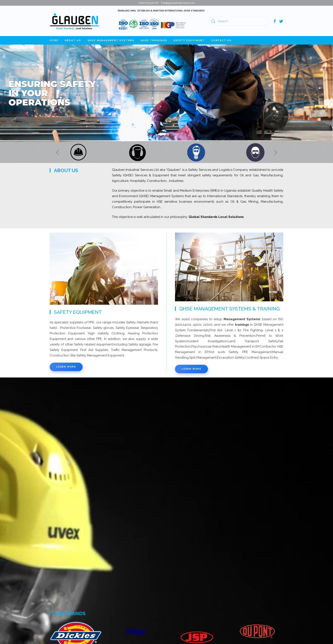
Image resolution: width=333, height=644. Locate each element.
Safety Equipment (189, 40)
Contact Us (221, 40)
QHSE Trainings (154, 40)
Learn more (66, 367)
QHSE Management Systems (111, 40)
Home (54, 40)
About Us (73, 40)
